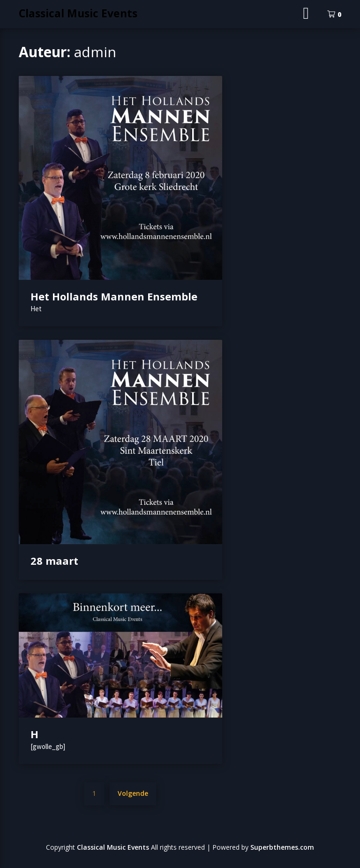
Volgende (133, 793)
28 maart (54, 561)
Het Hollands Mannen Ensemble (114, 296)
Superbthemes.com (282, 847)
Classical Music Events (78, 13)
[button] (120, 178)
